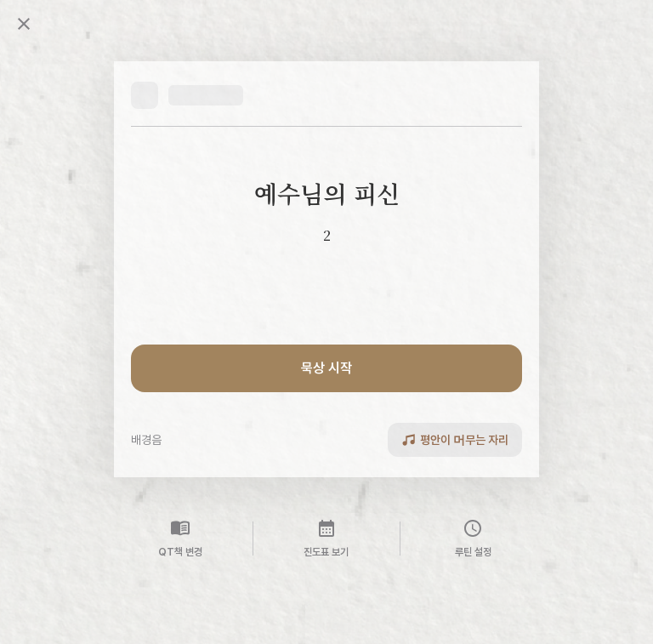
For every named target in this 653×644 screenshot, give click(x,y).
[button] (187, 95)
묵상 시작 (326, 368)
